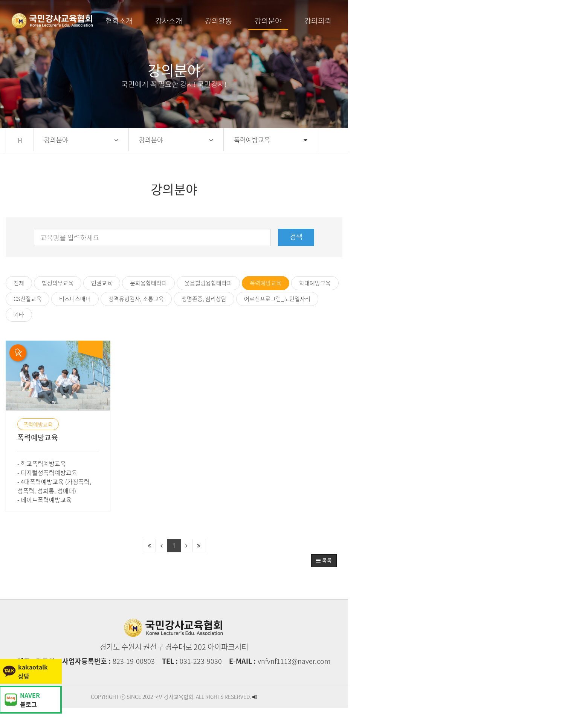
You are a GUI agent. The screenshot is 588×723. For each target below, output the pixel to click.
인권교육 (132, 283)
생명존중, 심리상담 (66, 299)
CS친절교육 (393, 283)
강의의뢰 (395, 21)
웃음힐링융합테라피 (239, 283)
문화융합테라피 (179, 283)
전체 (49, 283)
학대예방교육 (345, 283)
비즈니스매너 (440, 283)
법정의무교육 (88, 283)
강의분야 (345, 21)
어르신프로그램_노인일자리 (140, 299)
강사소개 (246, 21)
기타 (196, 299)
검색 (506, 237)
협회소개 (196, 21)
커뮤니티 (445, 21)
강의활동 (296, 21)
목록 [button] (533, 575)
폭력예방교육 (296, 283)
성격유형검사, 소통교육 (502, 283)
